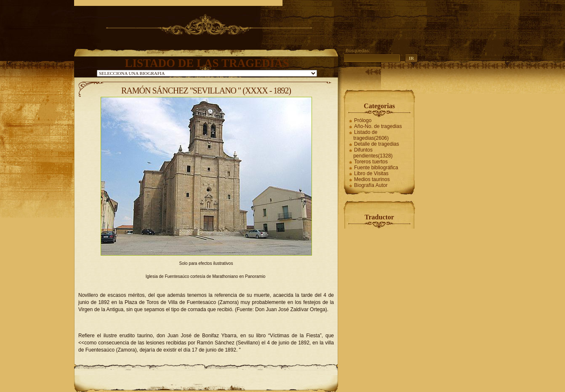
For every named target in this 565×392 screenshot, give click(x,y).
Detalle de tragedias (377, 144)
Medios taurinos (372, 179)
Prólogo (363, 120)
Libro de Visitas (371, 173)
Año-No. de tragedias (378, 126)
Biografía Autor (371, 185)
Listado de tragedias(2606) (371, 135)
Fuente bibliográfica (376, 168)
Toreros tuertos (371, 162)
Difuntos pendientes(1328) (373, 153)
